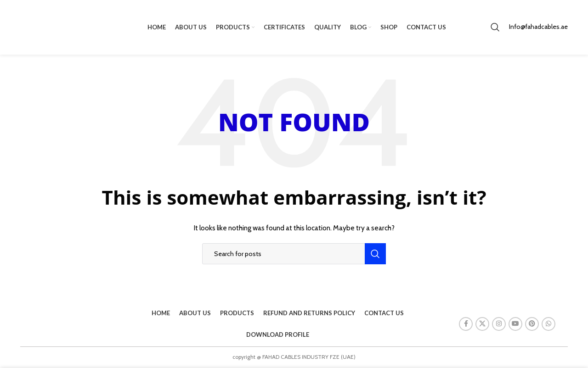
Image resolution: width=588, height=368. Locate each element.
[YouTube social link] (515, 324)
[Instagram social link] (499, 324)
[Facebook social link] (466, 324)
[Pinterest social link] (532, 324)
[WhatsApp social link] (548, 324)
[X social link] (482, 324)
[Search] (495, 28)
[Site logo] (62, 27)
